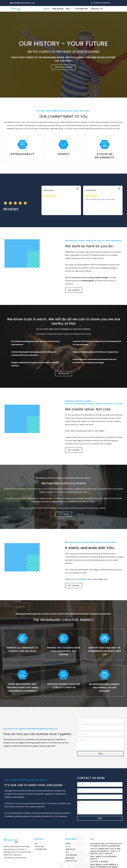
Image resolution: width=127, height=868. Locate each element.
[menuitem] (47, 9)
